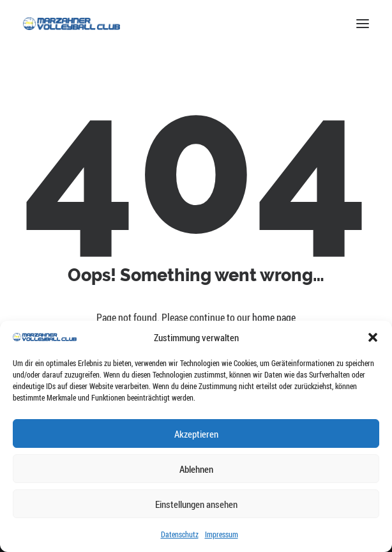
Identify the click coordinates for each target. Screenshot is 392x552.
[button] (373, 337)
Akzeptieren (196, 434)
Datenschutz (180, 534)
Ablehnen (196, 469)
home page (274, 318)
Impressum (222, 534)
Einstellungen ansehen (196, 504)
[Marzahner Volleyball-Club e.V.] (72, 24)
